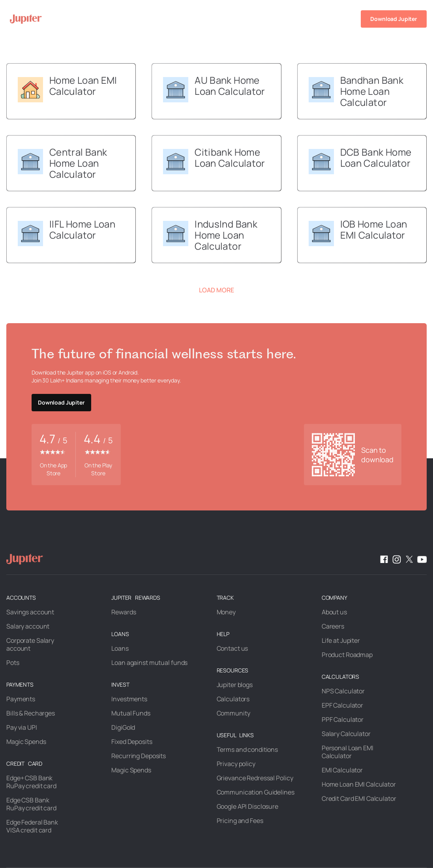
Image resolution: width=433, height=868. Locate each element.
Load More (216, 290)
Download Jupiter (394, 19)
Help (333, 19)
